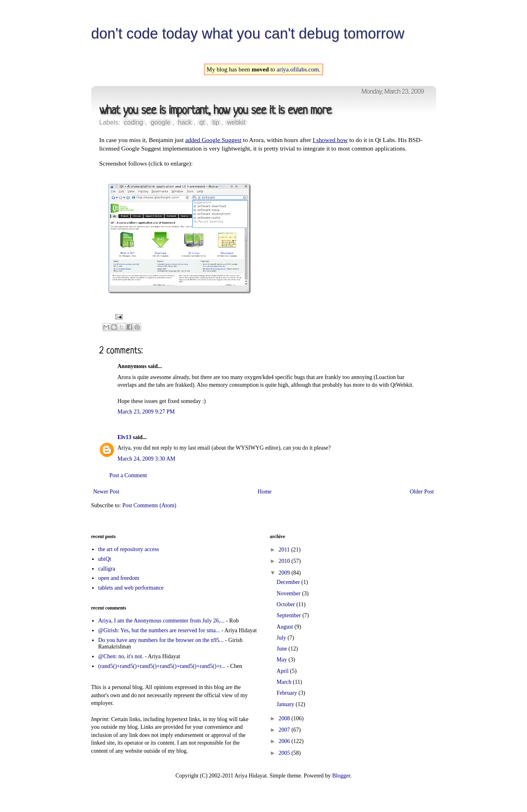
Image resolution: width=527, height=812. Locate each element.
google (161, 122)
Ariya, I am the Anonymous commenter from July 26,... (161, 621)
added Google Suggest (214, 140)
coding (134, 122)
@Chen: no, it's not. (121, 656)
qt (202, 122)
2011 (285, 550)
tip (216, 122)
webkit (236, 122)
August (286, 627)
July (282, 638)
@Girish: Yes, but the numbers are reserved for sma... (159, 630)
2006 (285, 741)
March (285, 682)
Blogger (341, 776)
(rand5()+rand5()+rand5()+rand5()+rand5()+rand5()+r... (162, 666)
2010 (285, 561)
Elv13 (125, 437)
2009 (285, 573)
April (283, 671)
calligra (107, 569)
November (289, 593)
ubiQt (105, 559)
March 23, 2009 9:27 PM (146, 412)
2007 (285, 730)
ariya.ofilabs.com (298, 69)
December (289, 582)
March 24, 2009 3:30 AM (147, 459)
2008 (285, 718)
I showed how (330, 140)
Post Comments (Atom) (149, 505)
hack (185, 122)
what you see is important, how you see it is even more (215, 111)
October (287, 604)
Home (265, 492)
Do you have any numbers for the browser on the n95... (161, 640)
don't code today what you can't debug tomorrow (248, 33)
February (288, 693)
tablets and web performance (131, 588)
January (286, 704)
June (283, 649)
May (283, 660)
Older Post (422, 492)
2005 (285, 753)
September (289, 615)
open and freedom (119, 578)
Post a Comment (128, 475)
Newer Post (106, 492)
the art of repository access (129, 549)
